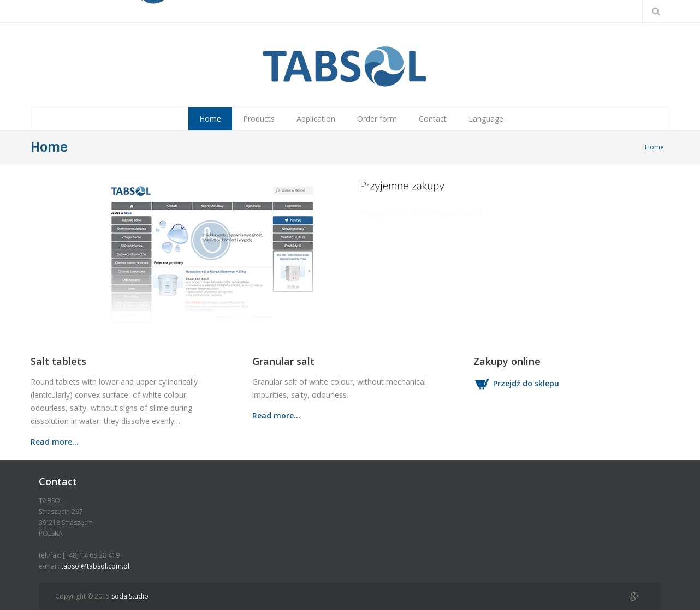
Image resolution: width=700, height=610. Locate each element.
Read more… (55, 442)
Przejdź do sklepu (516, 383)
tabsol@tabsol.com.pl (95, 566)
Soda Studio (130, 596)
